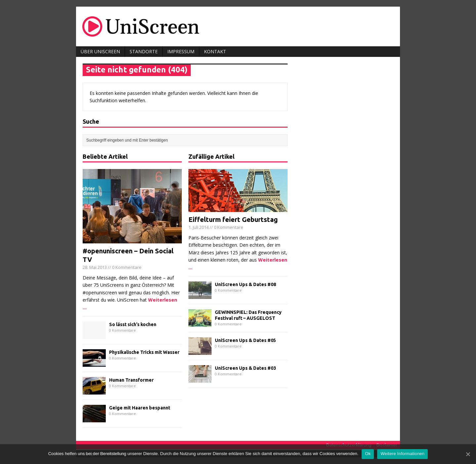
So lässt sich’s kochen (133, 324)
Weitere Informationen (402, 454)
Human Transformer (131, 380)
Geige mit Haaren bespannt (140, 408)
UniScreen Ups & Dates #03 (245, 368)
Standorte (144, 51)
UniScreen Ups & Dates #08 (245, 284)
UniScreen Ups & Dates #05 (245, 340)
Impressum (181, 51)
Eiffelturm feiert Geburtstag (233, 219)
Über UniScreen (100, 51)
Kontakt (215, 51)
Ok (368, 454)
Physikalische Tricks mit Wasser (144, 352)
